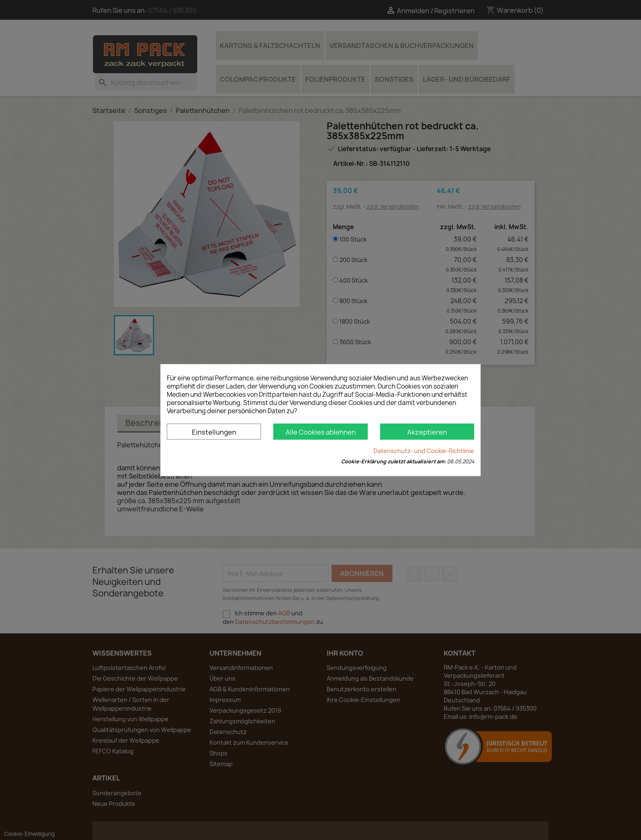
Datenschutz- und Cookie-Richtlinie (424, 451)
